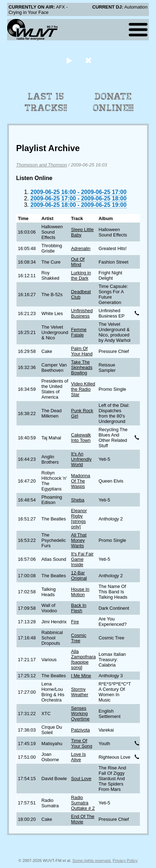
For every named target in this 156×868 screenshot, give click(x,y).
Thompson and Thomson (42, 165)
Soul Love (81, 779)
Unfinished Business (82, 313)
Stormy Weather (80, 692)
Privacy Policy (125, 860)
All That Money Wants (79, 540)
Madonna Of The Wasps (81, 481)
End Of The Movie (83, 819)
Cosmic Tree (79, 638)
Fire (75, 622)
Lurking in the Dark (81, 275)
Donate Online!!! (113, 102)
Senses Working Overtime (81, 714)
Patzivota (81, 730)
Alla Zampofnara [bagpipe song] (84, 659)
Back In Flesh (79, 608)
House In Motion (80, 592)
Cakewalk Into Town (81, 438)
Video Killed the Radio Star (83, 389)
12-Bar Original (79, 575)
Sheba (78, 500)
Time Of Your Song (82, 743)
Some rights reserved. (92, 860)
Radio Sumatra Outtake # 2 (83, 803)
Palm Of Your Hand (82, 351)
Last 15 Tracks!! (46, 102)
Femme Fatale (79, 332)
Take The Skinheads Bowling (82, 367)
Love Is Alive (79, 757)
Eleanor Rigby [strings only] (79, 519)
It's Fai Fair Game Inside (82, 559)
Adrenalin (81, 248)
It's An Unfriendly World (82, 459)
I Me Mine (81, 676)
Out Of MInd (78, 262)
